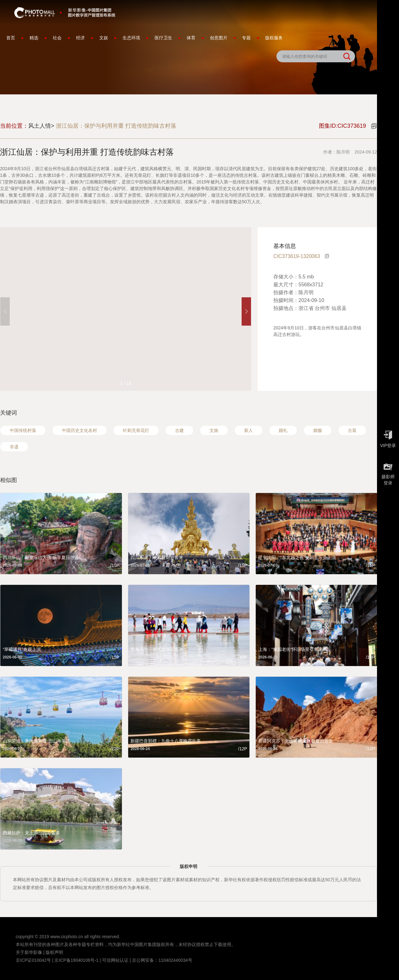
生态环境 (131, 38)
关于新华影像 (29, 952)
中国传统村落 (23, 430)
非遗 (14, 447)
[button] (246, 311)
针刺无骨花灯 (136, 430)
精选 (34, 38)
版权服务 (274, 38)
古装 (352, 430)
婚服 (318, 430)
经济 (80, 38)
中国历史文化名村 (79, 430)
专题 (246, 38)
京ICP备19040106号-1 (76, 960)
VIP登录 (388, 438)
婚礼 (283, 430)
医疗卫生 (163, 38)
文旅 (214, 430)
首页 (11, 38)
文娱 (104, 38)
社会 (57, 38)
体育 (191, 38)
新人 (249, 430)
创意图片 (219, 38)
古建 (179, 430)
